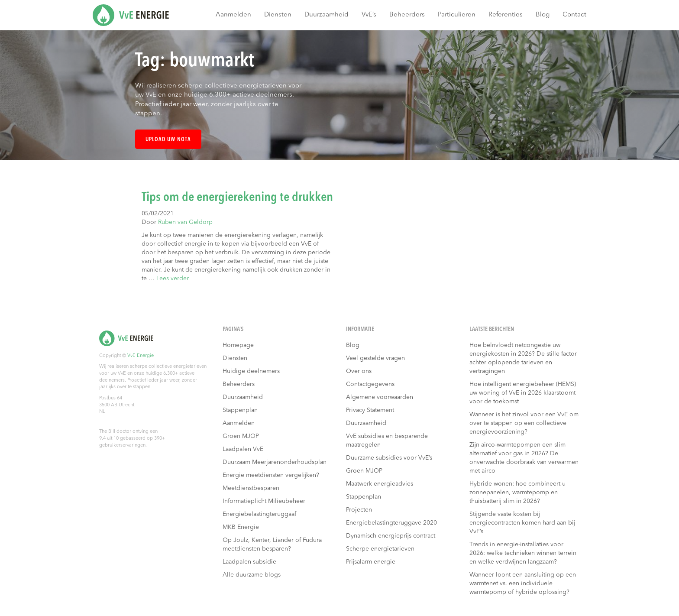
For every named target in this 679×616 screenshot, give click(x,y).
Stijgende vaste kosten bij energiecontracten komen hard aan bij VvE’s (522, 523)
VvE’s (369, 15)
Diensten (278, 15)
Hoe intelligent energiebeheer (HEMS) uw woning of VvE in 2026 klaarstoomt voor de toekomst (523, 393)
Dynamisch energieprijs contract (391, 536)
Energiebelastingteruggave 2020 (391, 523)
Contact (574, 15)
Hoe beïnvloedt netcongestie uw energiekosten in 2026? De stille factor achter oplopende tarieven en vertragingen (523, 358)
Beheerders (407, 15)
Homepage (238, 345)
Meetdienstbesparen (251, 488)
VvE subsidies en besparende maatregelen (387, 441)
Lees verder (173, 279)
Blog (543, 15)
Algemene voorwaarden (380, 397)
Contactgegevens (370, 384)
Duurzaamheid (327, 15)
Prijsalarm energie (371, 562)
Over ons (359, 371)
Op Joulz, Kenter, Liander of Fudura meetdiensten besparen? (272, 545)
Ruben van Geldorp (185, 222)
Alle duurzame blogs (252, 575)
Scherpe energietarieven (380, 549)
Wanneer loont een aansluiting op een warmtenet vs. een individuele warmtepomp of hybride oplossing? (523, 584)
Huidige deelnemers (251, 371)
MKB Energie (241, 527)
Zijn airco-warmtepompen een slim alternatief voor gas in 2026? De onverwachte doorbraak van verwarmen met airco (524, 458)
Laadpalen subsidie (249, 562)
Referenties (506, 15)
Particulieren (457, 15)
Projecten (359, 510)
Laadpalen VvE (243, 449)
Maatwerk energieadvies (380, 484)
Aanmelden (233, 15)
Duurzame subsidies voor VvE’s (389, 458)
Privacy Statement (370, 410)
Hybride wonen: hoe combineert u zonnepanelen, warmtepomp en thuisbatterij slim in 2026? (517, 493)
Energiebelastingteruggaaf (259, 514)
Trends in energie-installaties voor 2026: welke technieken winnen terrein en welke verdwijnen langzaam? (523, 553)
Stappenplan (240, 410)
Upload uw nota (168, 140)
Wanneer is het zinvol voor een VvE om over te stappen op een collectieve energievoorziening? (524, 423)
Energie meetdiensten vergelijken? (271, 475)
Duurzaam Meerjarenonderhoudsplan (275, 462)
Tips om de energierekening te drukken (237, 198)
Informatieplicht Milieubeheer (264, 501)
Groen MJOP (241, 436)
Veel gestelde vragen (375, 358)
